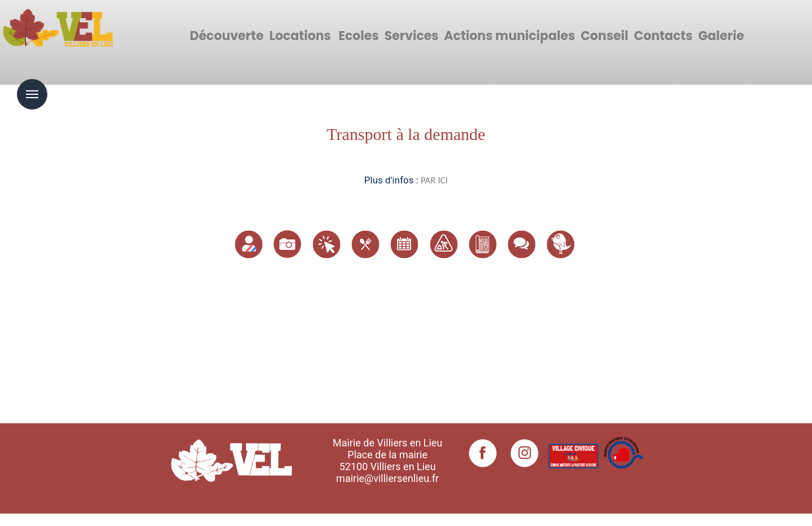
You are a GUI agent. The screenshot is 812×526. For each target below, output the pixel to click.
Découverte (227, 36)
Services (412, 36)
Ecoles (359, 36)
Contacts (663, 36)
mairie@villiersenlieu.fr (387, 478)
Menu (32, 94)
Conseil (604, 36)
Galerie (721, 36)
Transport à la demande (406, 134)
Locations (300, 36)
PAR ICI (434, 180)
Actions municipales (510, 36)
